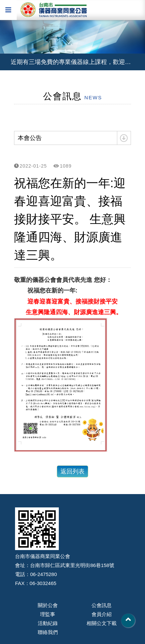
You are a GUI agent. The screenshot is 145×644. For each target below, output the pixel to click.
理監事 (48, 614)
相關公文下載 (102, 623)
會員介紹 (102, 614)
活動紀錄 (48, 623)
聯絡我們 (48, 632)
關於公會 (48, 605)
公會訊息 (102, 605)
